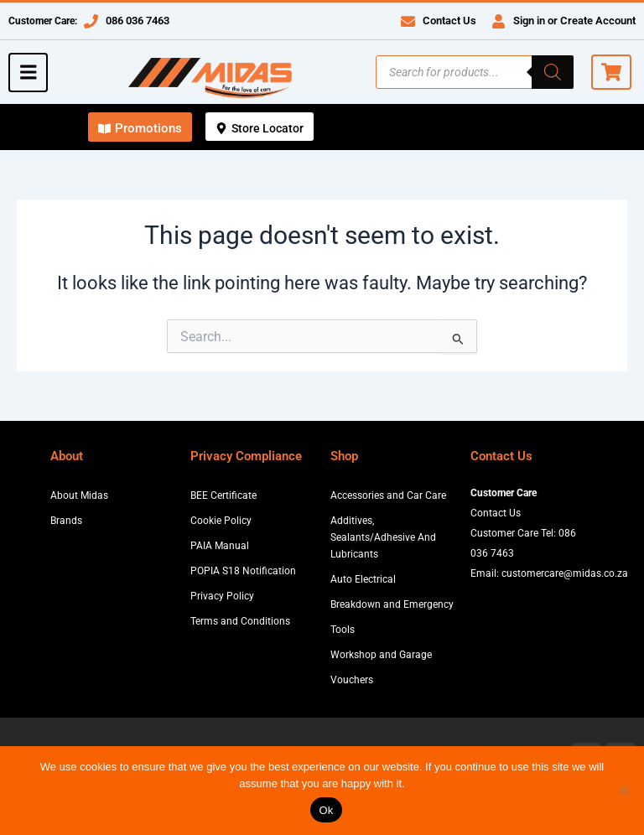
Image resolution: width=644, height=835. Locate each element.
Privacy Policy (222, 596)
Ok (326, 810)
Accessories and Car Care (388, 495)
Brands (66, 521)
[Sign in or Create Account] (499, 21)
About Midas (79, 495)
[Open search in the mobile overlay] (475, 72)
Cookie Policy (221, 521)
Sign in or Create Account (574, 21)
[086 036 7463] (91, 21)
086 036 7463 (138, 21)
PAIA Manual (220, 546)
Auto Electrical (363, 579)
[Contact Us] (408, 21)
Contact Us (449, 21)
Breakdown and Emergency (392, 604)
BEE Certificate (223, 495)
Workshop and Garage (381, 655)
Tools (343, 630)
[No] (623, 791)
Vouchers (352, 680)
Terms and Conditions (240, 621)
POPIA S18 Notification (243, 571)
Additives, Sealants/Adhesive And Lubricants (383, 537)
